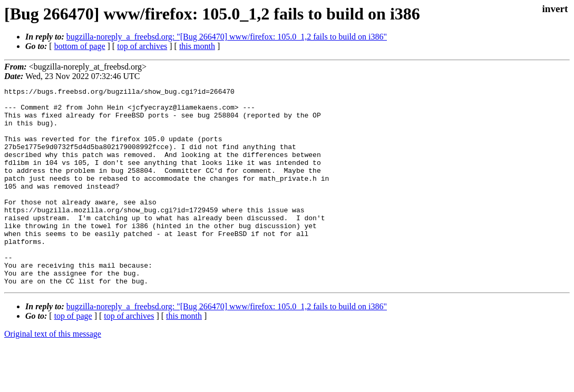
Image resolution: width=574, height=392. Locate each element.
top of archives (142, 46)
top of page (73, 355)
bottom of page (80, 46)
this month (197, 46)
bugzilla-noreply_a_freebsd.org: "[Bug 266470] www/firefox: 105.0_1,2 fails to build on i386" (227, 37)
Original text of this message (53, 373)
